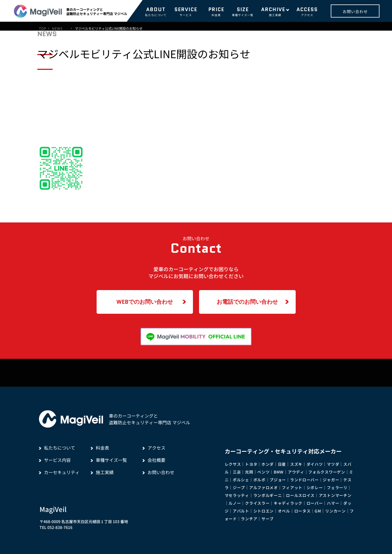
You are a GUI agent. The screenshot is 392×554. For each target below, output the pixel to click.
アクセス (307, 11)
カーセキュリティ (62, 472)
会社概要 (156, 460)
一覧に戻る (191, 217)
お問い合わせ (355, 11)
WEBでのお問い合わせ (145, 302)
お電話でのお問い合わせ (247, 302)
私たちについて (156, 11)
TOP (43, 28)
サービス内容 (57, 460)
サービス (186, 11)
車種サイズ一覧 (243, 11)
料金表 (216, 11)
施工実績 (275, 11)
